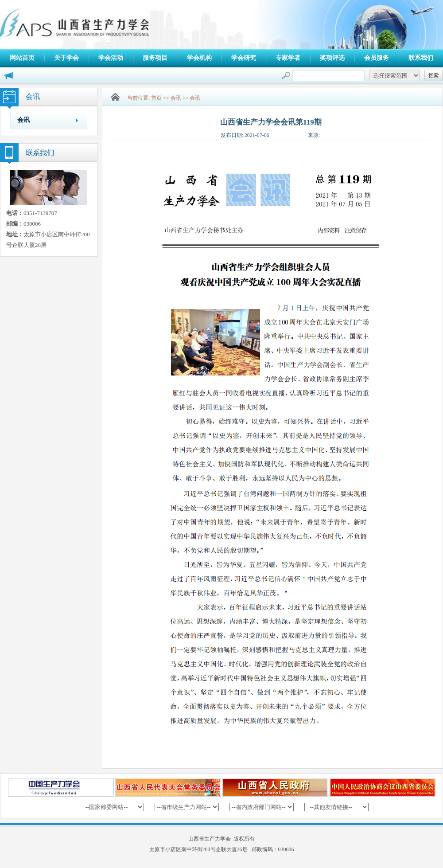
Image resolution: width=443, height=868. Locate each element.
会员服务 (377, 58)
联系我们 (421, 58)
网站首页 (22, 58)
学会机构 (199, 58)
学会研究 (244, 58)
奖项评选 (332, 58)
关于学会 (66, 58)
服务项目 (155, 58)
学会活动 (111, 58)
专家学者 (288, 58)
